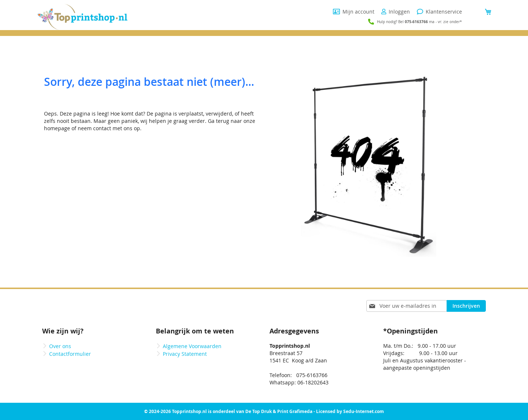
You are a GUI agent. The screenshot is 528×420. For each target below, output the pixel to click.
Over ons (60, 346)
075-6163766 (416, 22)
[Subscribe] (466, 306)
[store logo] (82, 17)
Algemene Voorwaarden (192, 346)
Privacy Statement (185, 354)
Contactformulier (70, 354)
